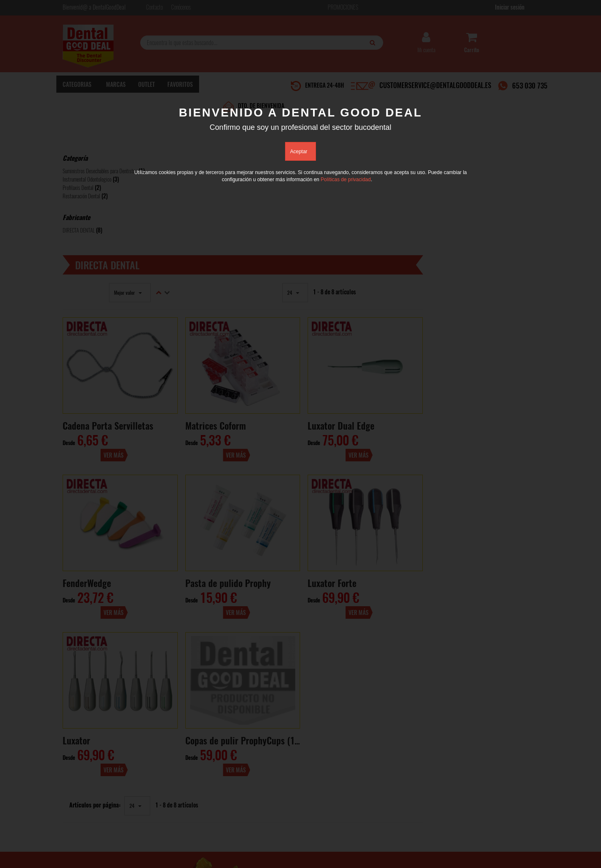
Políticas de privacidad (346, 180)
